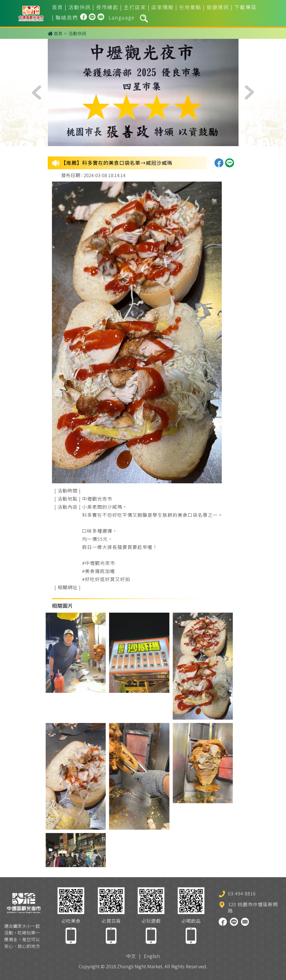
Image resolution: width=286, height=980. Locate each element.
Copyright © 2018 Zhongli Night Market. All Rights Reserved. (143, 966)
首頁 (58, 7)
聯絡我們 (67, 17)
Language (122, 17)
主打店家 (135, 7)
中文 (131, 956)
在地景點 (190, 7)
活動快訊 (80, 7)
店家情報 (163, 7)
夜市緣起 (107, 7)
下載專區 (246, 7)
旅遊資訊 (218, 7)
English (152, 956)
